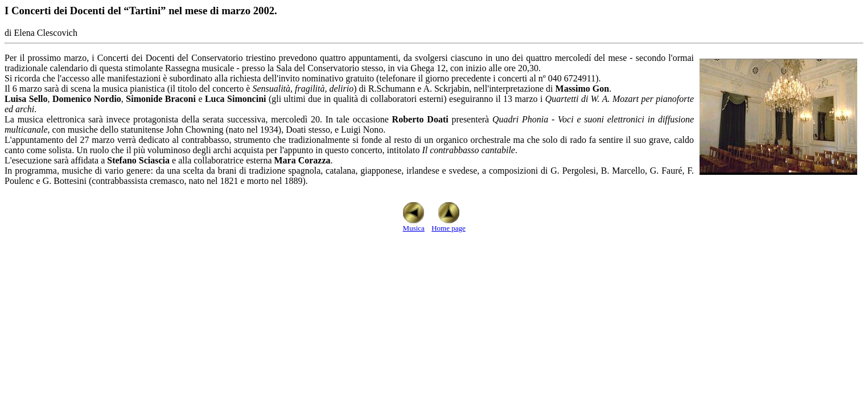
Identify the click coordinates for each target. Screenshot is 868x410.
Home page (449, 225)
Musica (414, 225)
